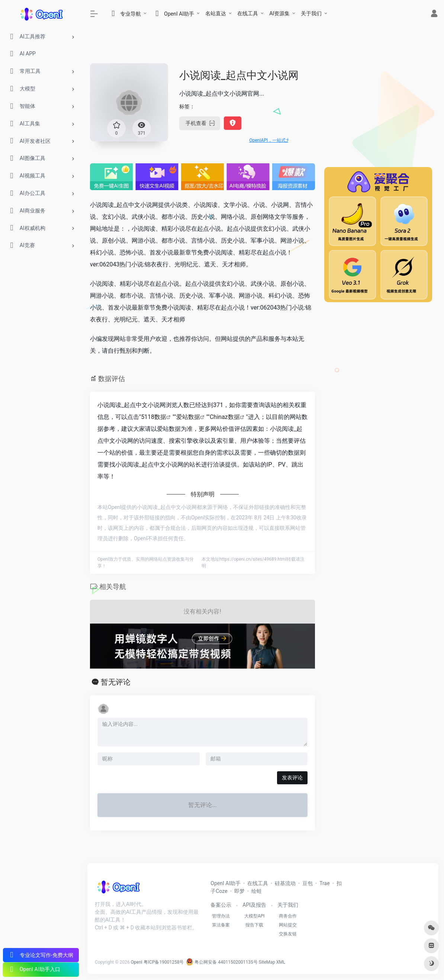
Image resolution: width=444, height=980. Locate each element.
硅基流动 (285, 883)
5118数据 (154, 417)
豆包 (308, 883)
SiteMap (267, 962)
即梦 (239, 891)
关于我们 (311, 13)
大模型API (255, 916)
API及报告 (254, 905)
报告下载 (254, 925)
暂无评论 (116, 682)
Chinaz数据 (225, 417)
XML (281, 962)
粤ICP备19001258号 (164, 962)
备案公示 (221, 905)
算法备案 (221, 925)
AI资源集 (279, 13)
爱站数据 (188, 417)
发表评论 (292, 778)
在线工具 (248, 13)
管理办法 (221, 916)
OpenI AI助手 (226, 883)
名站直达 (216, 13)
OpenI (137, 962)
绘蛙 (257, 891)
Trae (324, 883)
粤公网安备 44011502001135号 (222, 962)
